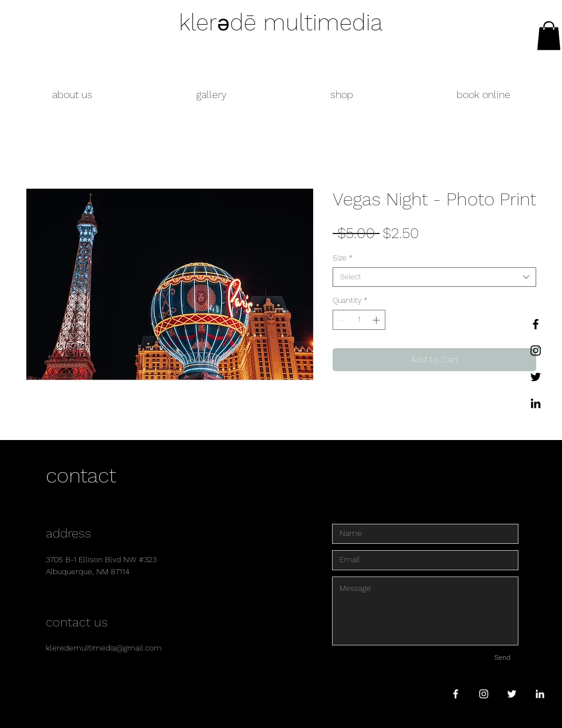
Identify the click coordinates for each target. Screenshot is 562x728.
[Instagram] (536, 351)
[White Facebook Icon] (456, 694)
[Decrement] (341, 320)
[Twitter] (536, 377)
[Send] (502, 658)
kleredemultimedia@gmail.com (104, 648)
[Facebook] (536, 324)
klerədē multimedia (281, 23)
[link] (549, 36)
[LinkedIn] (536, 403)
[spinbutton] (359, 320)
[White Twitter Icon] (512, 694)
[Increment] (377, 320)
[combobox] (434, 277)
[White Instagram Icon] (484, 694)
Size (343, 258)
